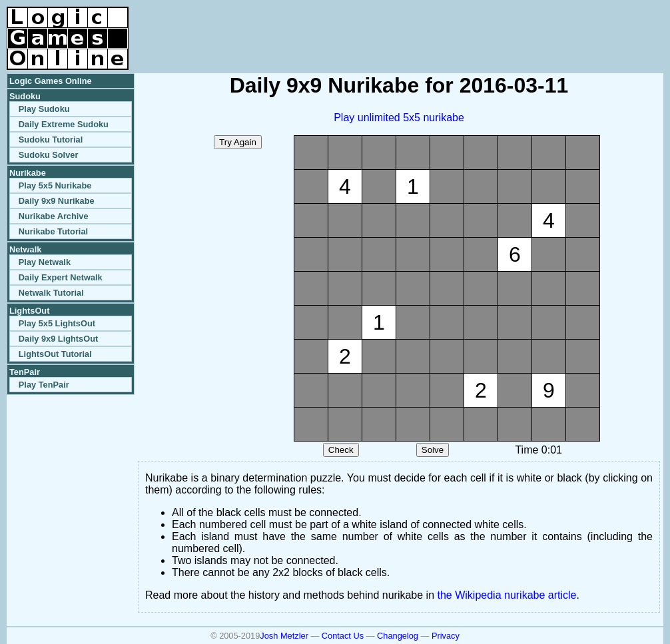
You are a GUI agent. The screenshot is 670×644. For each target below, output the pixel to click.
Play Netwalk (45, 262)
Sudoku (25, 96)
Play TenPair (44, 385)
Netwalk (25, 249)
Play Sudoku (44, 109)
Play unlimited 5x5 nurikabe (399, 118)
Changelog (398, 636)
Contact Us (343, 636)
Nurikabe (28, 173)
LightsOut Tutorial (55, 354)
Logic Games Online (51, 81)
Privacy (446, 636)
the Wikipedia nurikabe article (507, 595)
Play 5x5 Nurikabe (55, 185)
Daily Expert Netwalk (61, 277)
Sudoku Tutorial (51, 140)
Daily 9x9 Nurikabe (57, 201)
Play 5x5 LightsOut (57, 323)
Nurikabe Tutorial (53, 231)
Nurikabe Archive (54, 216)
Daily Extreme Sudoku (64, 124)
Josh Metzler (284, 636)
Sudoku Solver (49, 155)
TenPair (25, 372)
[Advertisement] (507, 27)
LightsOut (29, 311)
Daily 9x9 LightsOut (58, 339)
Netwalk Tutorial (51, 293)
